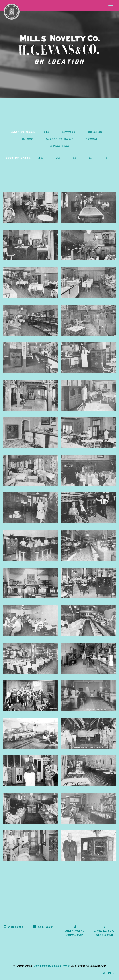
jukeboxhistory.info (52, 966)
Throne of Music (59, 139)
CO (75, 158)
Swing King (60, 146)
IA (106, 158)
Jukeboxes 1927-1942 (75, 931)
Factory (43, 927)
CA (58, 158)
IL (90, 158)
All (46, 132)
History (13, 927)
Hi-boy (27, 139)
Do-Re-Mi (95, 132)
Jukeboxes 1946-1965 (104, 931)
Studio (91, 139)
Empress (69, 132)
